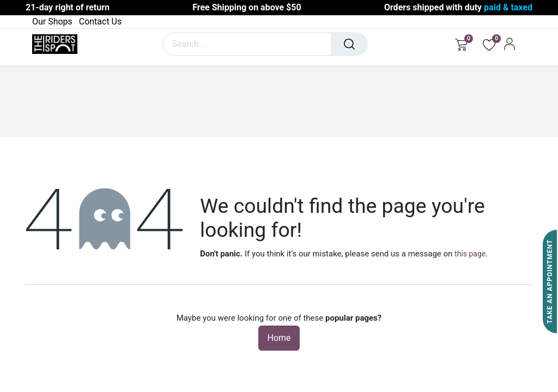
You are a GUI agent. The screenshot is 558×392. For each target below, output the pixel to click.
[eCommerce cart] (461, 44)
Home (279, 338)
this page (470, 254)
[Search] (349, 44)
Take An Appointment (550, 282)
